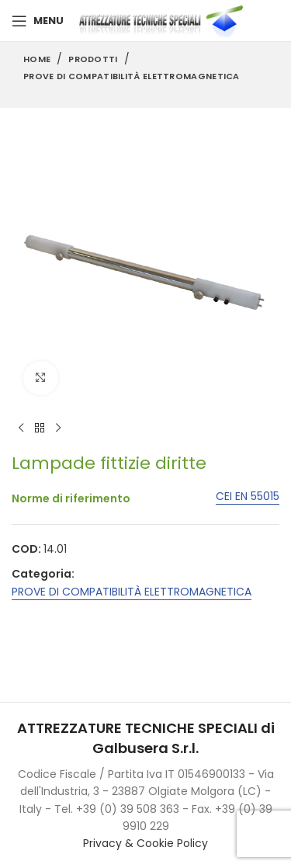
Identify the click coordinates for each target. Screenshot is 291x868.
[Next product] (58, 429)
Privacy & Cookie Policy (145, 843)
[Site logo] (165, 20)
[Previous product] (21, 429)
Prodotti (93, 59)
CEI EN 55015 (248, 497)
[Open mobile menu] (38, 21)
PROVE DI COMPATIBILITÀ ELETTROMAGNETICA (132, 76)
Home (37, 59)
